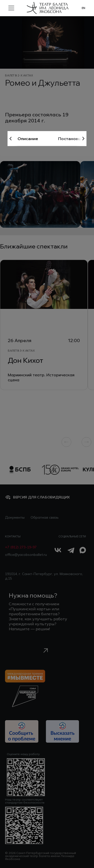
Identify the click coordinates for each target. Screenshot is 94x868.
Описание (28, 139)
